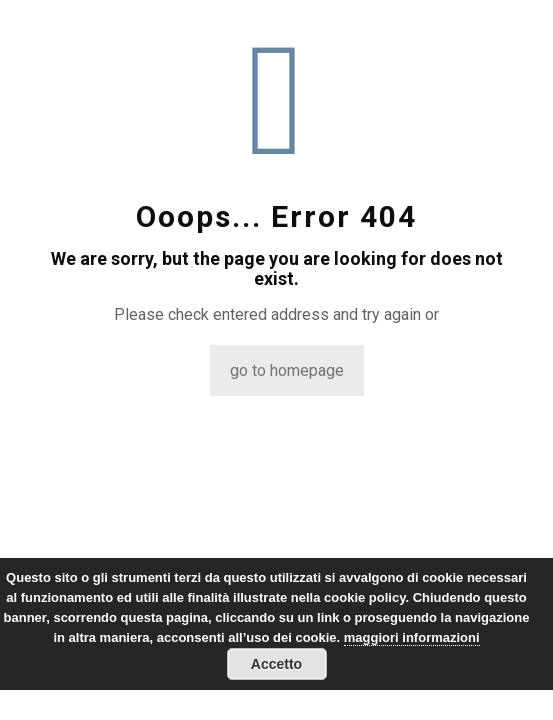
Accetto (276, 664)
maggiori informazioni (412, 637)
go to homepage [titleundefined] (287, 370)
